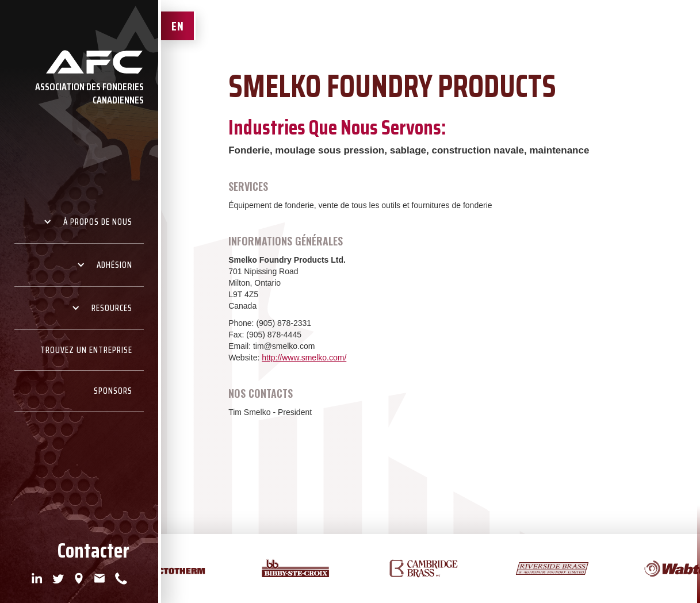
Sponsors (113, 391)
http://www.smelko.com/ (304, 358)
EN (178, 26)
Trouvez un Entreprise (86, 350)
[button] (79, 222)
